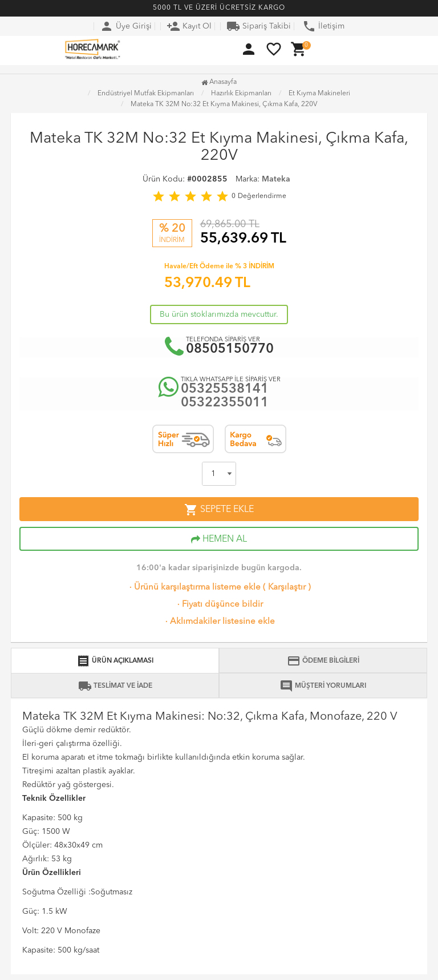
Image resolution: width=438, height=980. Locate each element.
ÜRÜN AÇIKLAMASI (115, 661)
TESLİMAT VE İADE (115, 686)
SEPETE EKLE (219, 510)
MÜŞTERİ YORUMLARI (323, 686)
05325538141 (225, 390)
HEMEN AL (219, 539)
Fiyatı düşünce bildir (219, 605)
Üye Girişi (126, 26)
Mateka (276, 179)
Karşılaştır (287, 588)
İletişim (323, 26)
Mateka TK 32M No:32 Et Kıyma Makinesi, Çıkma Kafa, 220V (224, 104)
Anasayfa (219, 82)
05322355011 (225, 403)
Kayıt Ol (189, 26)
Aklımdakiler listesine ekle (219, 622)
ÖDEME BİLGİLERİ (323, 661)
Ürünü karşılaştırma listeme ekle (194, 588)
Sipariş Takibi (259, 26)
